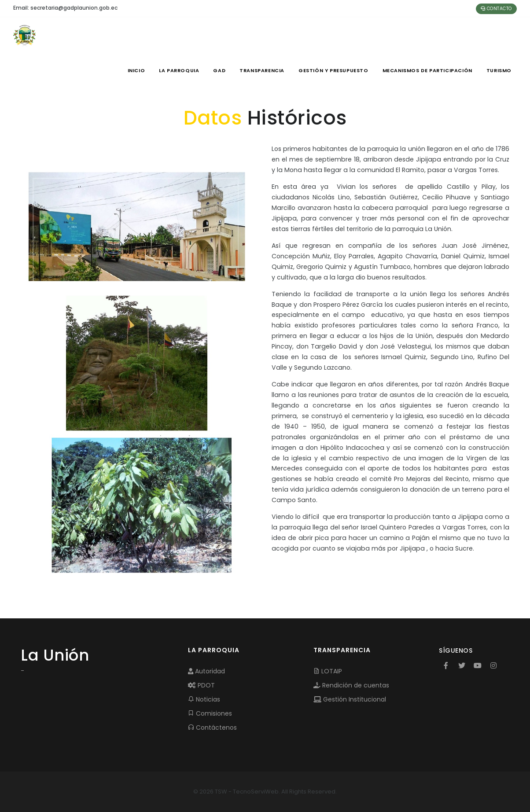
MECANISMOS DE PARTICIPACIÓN (427, 70)
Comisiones (210, 713)
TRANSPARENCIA (262, 70)
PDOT (201, 685)
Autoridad (206, 671)
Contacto (496, 9)
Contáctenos (212, 727)
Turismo (499, 70)
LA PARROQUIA (179, 70)
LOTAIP (328, 671)
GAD (219, 70)
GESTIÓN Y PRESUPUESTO (333, 70)
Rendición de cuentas (351, 685)
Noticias (204, 699)
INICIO (136, 70)
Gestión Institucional (350, 699)
